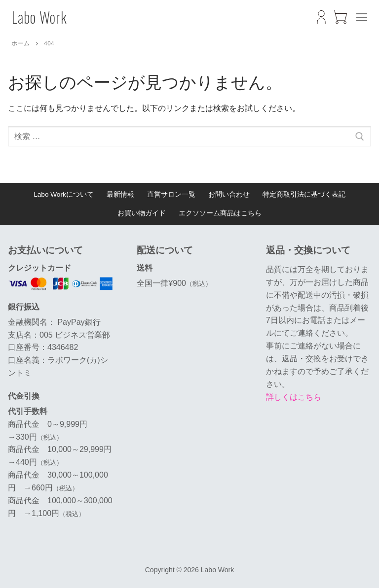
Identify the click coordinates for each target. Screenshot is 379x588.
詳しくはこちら (294, 397)
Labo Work (39, 17)
